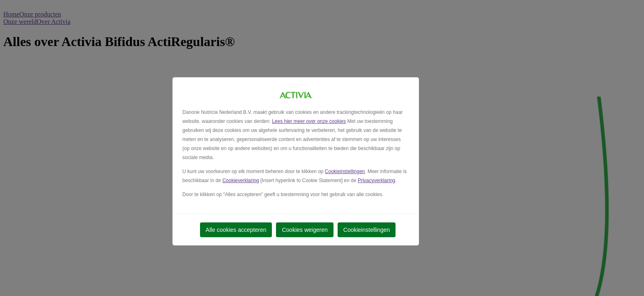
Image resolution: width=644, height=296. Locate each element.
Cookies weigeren (305, 230)
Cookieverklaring (240, 180)
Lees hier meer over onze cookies (309, 121)
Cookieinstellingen (345, 171)
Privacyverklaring (376, 180)
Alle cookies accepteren (236, 230)
